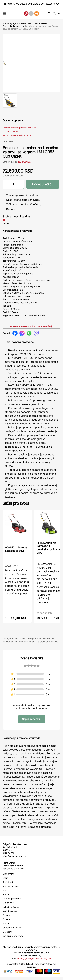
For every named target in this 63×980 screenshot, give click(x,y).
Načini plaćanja (10, 914)
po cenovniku (32, 203)
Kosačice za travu (11, 135)
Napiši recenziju (32, 722)
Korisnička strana (11, 889)
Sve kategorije (9, 23)
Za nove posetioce (12, 902)
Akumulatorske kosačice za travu (18, 139)
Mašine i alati (25, 23)
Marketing (8, 935)
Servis (6, 226)
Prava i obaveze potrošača (35, 830)
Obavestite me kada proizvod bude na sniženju (32, 330)
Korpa (5, 894)
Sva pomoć (8, 906)
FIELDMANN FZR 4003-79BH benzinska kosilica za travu (48, 551)
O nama (6, 922)
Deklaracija (13, 212)
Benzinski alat (41, 23)
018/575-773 (13, 4)
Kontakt (6, 927)
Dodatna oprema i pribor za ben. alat (19, 131)
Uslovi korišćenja (11, 910)
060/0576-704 (52, 4)
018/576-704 (26, 4)
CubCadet (8, 145)
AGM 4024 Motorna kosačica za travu (16, 552)
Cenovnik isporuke (12, 931)
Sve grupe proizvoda (13, 939)
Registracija (8, 885)
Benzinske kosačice (12, 26)
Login (5, 881)
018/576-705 (39, 4)
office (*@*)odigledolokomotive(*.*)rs (34, 962)
